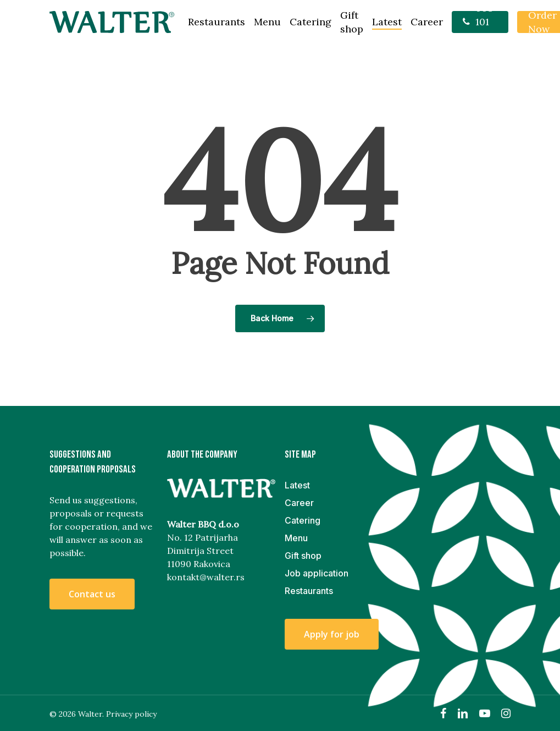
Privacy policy (131, 714)
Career (299, 503)
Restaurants (309, 591)
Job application (317, 573)
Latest (297, 485)
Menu (296, 538)
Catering (303, 520)
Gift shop (303, 556)
